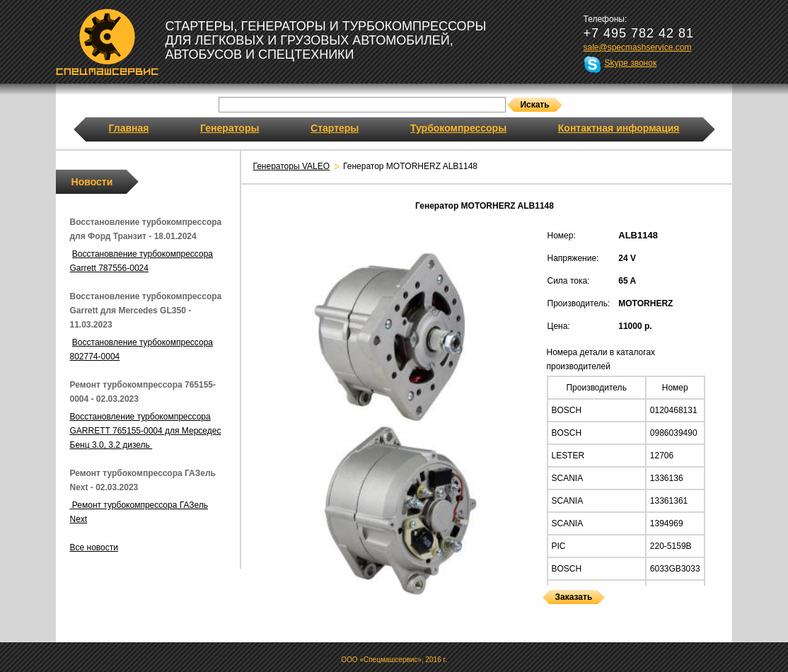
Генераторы (230, 128)
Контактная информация (619, 128)
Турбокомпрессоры (458, 128)
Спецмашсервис (107, 42)
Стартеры (335, 128)
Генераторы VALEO (292, 166)
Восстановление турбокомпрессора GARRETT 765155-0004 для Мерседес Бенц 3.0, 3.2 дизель (146, 431)
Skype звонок (631, 63)
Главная (129, 128)
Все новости (94, 548)
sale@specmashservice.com (638, 47)
